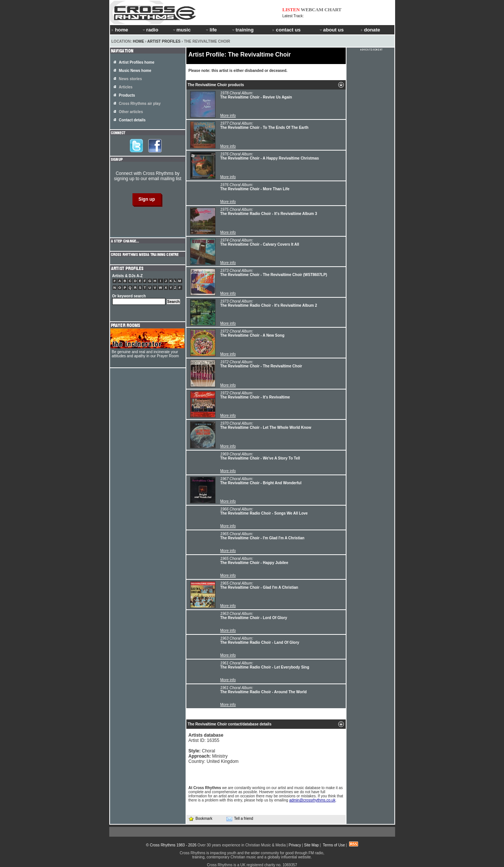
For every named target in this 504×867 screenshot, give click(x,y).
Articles (126, 87)
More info (228, 116)
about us (331, 30)
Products (127, 95)
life (211, 30)
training (242, 30)
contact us (286, 30)
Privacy (295, 845)
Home (138, 41)
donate (370, 30)
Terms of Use (334, 845)
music (181, 30)
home (120, 30)
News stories (131, 79)
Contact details (132, 120)
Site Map (311, 845)
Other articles (131, 112)
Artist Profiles (164, 41)
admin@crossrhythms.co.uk (312, 800)
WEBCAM (312, 10)
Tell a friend (240, 819)
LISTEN (291, 10)
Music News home (135, 71)
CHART (333, 10)
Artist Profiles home (137, 62)
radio (150, 30)
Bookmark (200, 819)
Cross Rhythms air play (140, 104)
